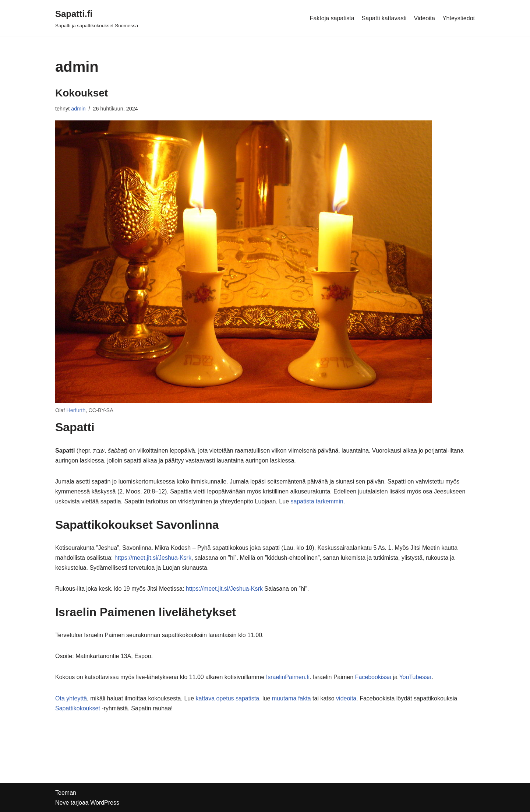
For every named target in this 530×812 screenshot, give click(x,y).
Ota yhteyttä (71, 698)
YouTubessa (415, 677)
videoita (346, 698)
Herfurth (76, 410)
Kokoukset (82, 93)
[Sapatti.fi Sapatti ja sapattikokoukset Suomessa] (97, 18)
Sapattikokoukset (78, 708)
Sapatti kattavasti (384, 18)
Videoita (424, 18)
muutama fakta (291, 698)
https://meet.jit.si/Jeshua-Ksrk (153, 558)
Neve (62, 803)
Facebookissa (373, 677)
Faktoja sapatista (332, 18)
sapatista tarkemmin (317, 501)
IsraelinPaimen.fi (288, 677)
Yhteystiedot (459, 18)
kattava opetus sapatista (228, 698)
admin (78, 109)
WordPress (105, 803)
